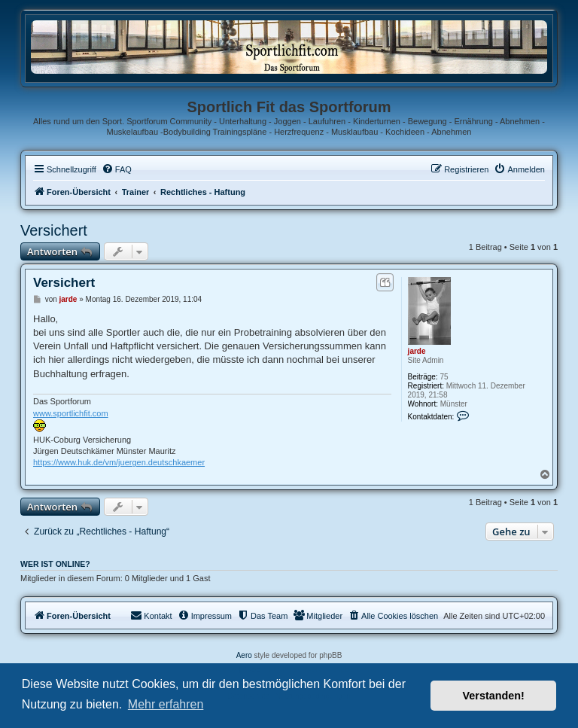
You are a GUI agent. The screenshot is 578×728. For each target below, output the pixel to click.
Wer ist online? (55, 564)
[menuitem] (117, 169)
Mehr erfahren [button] (166, 704)
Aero (244, 655)
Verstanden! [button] (494, 696)
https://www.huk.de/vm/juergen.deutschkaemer (119, 462)
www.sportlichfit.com (71, 413)
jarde (417, 351)
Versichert (54, 230)
